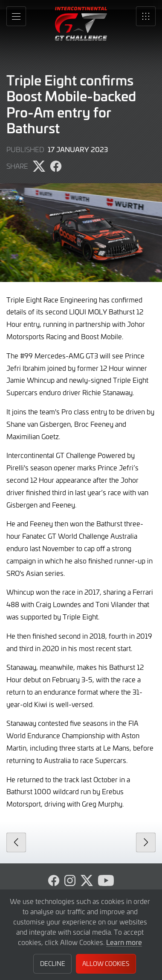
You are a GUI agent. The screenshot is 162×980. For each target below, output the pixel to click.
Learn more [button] (124, 942)
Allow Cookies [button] (106, 964)
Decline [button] (53, 964)
